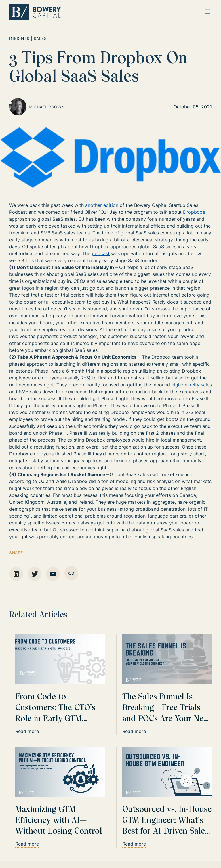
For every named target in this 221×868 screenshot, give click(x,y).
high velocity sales (192, 385)
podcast (101, 253)
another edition (102, 205)
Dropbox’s (194, 212)
